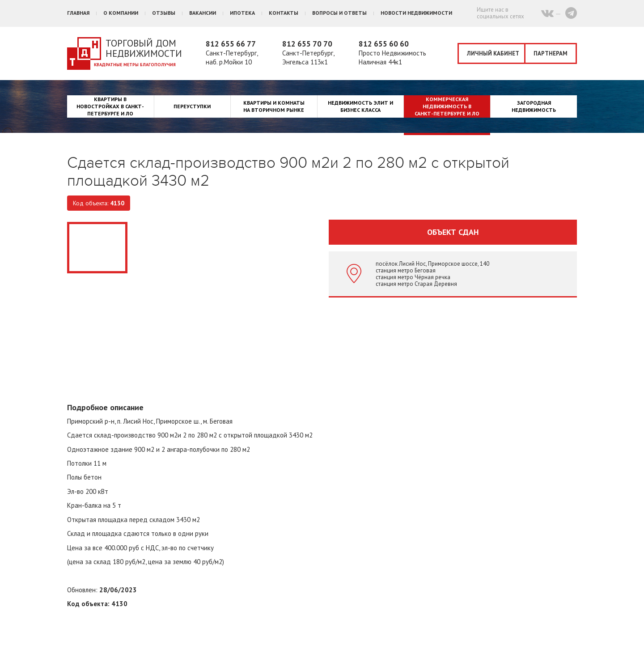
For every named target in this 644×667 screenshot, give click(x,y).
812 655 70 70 (307, 44)
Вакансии (203, 13)
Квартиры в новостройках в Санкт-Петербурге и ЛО (110, 106)
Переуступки (192, 106)
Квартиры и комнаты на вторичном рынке (274, 106)
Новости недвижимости (416, 13)
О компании (121, 13)
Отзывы (164, 13)
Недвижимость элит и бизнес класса (360, 106)
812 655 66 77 (231, 44)
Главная (78, 13)
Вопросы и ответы (339, 13)
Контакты (284, 13)
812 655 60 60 (384, 44)
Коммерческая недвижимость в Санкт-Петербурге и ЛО (447, 106)
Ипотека (242, 13)
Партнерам (551, 53)
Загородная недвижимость (534, 106)
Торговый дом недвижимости (144, 48)
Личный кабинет (493, 53)
